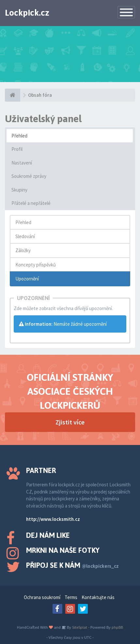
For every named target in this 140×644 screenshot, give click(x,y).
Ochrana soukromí (42, 597)
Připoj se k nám (72, 565)
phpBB (117, 627)
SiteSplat (79, 627)
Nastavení (22, 163)
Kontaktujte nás (98, 597)
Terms (71, 597)
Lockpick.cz (27, 13)
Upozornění (27, 279)
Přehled (19, 136)
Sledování (25, 236)
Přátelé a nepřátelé (31, 203)
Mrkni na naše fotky (63, 550)
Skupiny (19, 190)
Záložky (23, 250)
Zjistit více (70, 422)
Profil (17, 149)
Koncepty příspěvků (36, 265)
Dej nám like (48, 535)
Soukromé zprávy (29, 176)
